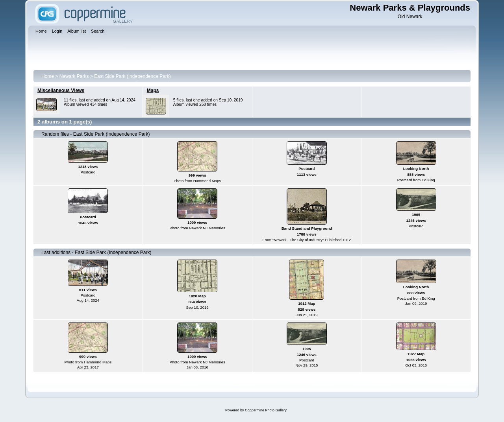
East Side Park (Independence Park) (132, 76)
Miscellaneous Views (61, 90)
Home (48, 76)
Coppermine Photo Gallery (266, 410)
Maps (153, 90)
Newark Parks (74, 76)
